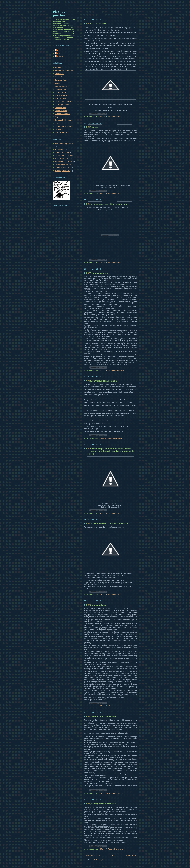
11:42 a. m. (102, 793)
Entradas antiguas (131, 855)
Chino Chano (60, 74)
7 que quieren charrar (116, 849)
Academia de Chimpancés (64, 71)
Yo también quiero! (99, 273)
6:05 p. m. (102, 849)
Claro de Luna (60, 77)
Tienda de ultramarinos (63, 126)
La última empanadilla (63, 102)
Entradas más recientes (93, 855)
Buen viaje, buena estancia (103, 381)
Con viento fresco (61, 80)
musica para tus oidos (63, 158)
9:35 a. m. (102, 117)
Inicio (112, 855)
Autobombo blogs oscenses (65, 144)
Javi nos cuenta (60, 98)
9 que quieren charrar (116, 117)
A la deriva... (59, 68)
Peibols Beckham (61, 111)
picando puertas (59, 13)
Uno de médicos (98, 605)
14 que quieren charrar (116, 370)
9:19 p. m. (102, 595)
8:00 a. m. (102, 706)
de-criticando (59, 149)
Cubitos (58, 83)
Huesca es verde (61, 95)
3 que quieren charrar (114, 438)
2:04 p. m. (102, 263)
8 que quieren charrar (116, 194)
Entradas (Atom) (100, 860)
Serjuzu (58, 117)
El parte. (94, 127)
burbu (59, 50)
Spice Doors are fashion (64, 161)
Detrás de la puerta (62, 152)
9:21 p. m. (102, 370)
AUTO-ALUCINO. (98, 24)
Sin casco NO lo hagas (63, 120)
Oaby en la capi (60, 108)
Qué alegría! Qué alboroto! (103, 804)
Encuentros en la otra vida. (103, 716)
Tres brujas (59, 129)
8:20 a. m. (102, 194)
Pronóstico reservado (63, 114)
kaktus (60, 53)
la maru (60, 56)
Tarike (57, 123)
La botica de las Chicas (63, 155)
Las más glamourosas (63, 105)
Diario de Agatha (61, 86)
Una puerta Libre (61, 132)
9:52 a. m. (101, 438)
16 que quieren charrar (116, 706)
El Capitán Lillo (60, 89)
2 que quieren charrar (116, 513)
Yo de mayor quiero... (63, 171)
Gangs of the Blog (61, 92)
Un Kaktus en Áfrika (62, 168)
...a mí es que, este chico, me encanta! (109, 204)
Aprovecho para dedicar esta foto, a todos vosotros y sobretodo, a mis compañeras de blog (112, 451)
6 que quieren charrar (116, 263)
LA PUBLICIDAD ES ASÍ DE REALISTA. (109, 524)
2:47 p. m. (102, 513)
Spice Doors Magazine (63, 165)
